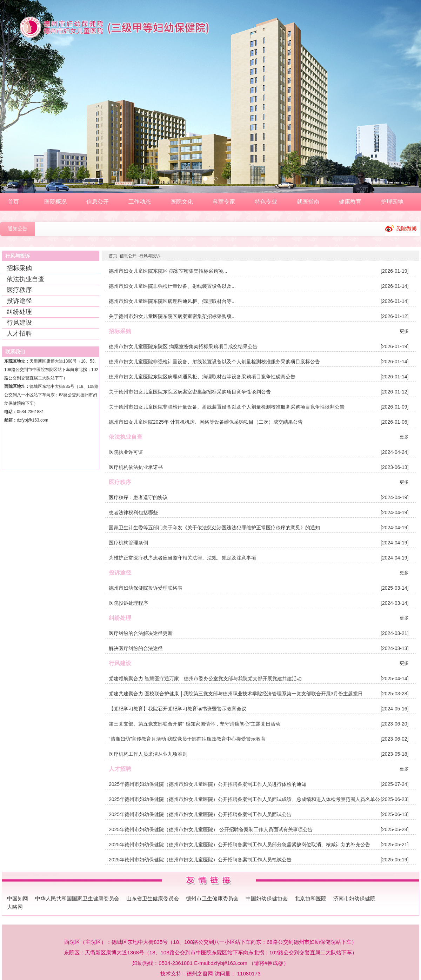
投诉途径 (19, 301)
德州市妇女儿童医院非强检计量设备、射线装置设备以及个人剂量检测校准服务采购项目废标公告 (214, 362)
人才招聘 (19, 333)
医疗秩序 (19, 290)
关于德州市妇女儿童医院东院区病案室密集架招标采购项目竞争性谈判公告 (190, 392)
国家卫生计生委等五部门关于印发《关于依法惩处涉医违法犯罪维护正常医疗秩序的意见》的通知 (214, 528)
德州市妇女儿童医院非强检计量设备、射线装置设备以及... (172, 286)
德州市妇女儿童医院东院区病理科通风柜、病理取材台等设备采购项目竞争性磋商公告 (202, 377)
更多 (404, 331)
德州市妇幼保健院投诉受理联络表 (146, 588)
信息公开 (128, 256)
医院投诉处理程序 (128, 603)
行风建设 (19, 323)
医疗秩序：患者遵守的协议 (138, 497)
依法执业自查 (26, 279)
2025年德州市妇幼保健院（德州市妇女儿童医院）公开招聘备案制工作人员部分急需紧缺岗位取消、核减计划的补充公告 (239, 845)
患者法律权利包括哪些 (133, 512)
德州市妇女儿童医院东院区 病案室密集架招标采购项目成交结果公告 (183, 346)
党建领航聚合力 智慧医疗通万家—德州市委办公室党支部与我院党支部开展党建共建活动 (205, 678)
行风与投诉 (150, 256)
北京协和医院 (310, 890)
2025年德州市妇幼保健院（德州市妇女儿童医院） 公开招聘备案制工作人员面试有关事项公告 (211, 829)
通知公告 (18, 229)
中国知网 (18, 890)
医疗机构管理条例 (128, 543)
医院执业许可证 (126, 452)
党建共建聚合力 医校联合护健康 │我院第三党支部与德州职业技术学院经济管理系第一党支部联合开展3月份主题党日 (236, 694)
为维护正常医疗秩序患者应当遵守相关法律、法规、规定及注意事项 (182, 558)
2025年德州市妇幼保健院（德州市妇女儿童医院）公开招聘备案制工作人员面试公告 (200, 814)
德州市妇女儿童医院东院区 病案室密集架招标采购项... (168, 271)
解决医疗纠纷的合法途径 (136, 648)
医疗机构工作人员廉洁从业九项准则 (148, 754)
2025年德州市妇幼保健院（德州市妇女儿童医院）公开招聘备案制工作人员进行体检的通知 (208, 784)
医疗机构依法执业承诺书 (136, 467)
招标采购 (19, 268)
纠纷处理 (19, 312)
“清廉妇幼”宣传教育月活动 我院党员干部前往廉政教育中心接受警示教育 (187, 739)
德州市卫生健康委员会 (212, 890)
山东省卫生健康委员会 (153, 890)
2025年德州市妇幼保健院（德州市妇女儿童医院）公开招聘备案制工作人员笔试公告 (200, 860)
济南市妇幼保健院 (354, 890)
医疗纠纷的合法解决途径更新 (141, 633)
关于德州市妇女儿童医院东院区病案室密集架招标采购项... (172, 316)
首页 (113, 256)
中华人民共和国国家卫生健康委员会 (77, 890)
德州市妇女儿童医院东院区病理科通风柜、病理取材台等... (172, 301)
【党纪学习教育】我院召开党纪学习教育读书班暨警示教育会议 (178, 709)
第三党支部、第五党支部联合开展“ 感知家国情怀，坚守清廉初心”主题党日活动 (195, 724)
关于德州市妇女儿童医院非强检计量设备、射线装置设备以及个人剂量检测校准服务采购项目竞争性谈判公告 (227, 407)
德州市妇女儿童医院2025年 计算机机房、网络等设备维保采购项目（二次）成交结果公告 (206, 422)
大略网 (15, 899)
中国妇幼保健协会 (267, 890)
